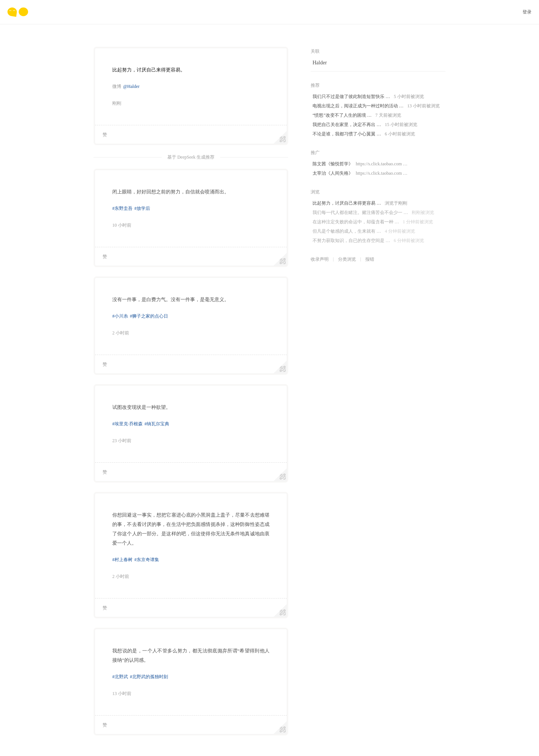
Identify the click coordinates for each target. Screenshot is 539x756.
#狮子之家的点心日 (149, 316)
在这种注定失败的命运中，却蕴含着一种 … (373, 222)
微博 (117, 86)
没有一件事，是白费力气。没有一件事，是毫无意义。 (171, 299)
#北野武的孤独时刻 (149, 677)
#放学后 (142, 208)
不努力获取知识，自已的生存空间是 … (368, 241)
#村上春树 (122, 560)
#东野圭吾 (122, 208)
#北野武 (120, 677)
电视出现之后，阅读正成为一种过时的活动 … (376, 106)
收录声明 (320, 259)
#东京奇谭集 (147, 560)
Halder (320, 63)
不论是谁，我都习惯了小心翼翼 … (364, 134)
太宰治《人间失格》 (360, 173)
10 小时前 (122, 225)
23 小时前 (122, 441)
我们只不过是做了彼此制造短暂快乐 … (368, 97)
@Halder (131, 86)
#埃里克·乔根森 (127, 424)
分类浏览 (347, 259)
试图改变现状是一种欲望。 (141, 407)
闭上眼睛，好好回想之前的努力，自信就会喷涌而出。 (171, 192)
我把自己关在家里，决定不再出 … (365, 125)
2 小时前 (121, 333)
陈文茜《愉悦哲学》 (360, 164)
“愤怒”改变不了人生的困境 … (357, 115)
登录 (527, 12)
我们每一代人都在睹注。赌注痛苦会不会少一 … (373, 213)
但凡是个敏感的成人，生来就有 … (364, 231)
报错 (370, 259)
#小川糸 (120, 316)
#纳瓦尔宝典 (157, 424)
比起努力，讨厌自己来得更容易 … (360, 203)
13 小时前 (122, 694)
